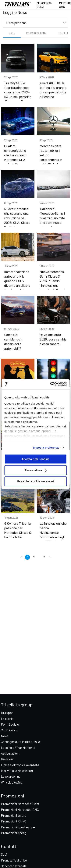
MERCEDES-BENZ (36, 33)
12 (44, 557)
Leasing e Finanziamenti (18, 748)
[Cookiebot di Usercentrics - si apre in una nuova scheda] (51, 384)
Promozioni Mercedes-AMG (20, 809)
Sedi (4, 854)
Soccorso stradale (14, 866)
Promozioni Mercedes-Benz (20, 804)
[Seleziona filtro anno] (35, 23)
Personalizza (36, 470)
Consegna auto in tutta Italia (20, 742)
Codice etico (10, 730)
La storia (7, 719)
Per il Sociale (10, 724)
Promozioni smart (13, 815)
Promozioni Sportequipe (18, 827)
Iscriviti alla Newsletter (17, 771)
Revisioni (7, 759)
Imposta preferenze (46, 448)
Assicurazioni (10, 753)
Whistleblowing (12, 782)
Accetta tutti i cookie (35, 459)
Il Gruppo (7, 713)
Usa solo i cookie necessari (36, 481)
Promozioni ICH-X (13, 821)
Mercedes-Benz (45, 5)
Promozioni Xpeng (14, 833)
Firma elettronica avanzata (20, 765)
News (5, 736)
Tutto (12, 33)
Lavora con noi (11, 776)
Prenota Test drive (14, 860)
